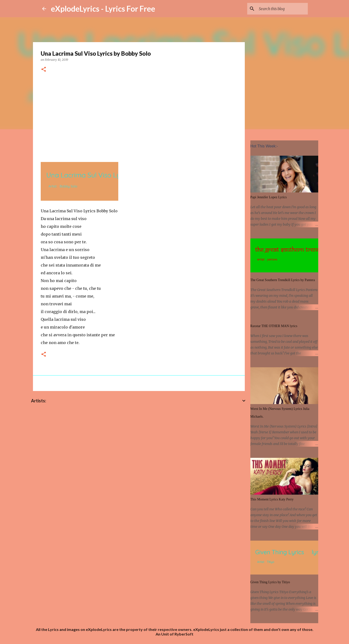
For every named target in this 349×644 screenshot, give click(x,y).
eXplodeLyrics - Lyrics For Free (103, 9)
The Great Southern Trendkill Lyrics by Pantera (283, 280)
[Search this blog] (282, 9)
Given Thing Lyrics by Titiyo (270, 582)
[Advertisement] (139, 116)
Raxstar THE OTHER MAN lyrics (274, 326)
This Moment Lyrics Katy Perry (272, 499)
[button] (44, 70)
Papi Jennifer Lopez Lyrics (269, 197)
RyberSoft (184, 634)
